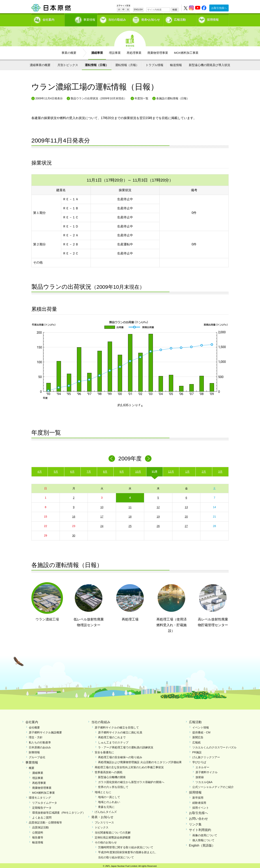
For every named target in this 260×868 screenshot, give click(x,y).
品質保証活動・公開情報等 (45, 821)
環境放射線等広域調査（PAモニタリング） (59, 811)
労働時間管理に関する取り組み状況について (126, 846)
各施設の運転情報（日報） (173, 97)
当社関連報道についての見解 (113, 831)
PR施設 (197, 751)
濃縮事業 (97, 51)
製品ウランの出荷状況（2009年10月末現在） (99, 97)
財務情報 (34, 751)
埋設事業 (115, 51)
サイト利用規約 (200, 828)
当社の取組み (117, 19)
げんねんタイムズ (106, 810)
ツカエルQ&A (204, 781)
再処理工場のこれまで (112, 736)
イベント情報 (201, 726)
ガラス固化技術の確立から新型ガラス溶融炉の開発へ (131, 781)
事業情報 (81, 19)
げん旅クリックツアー (206, 756)
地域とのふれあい (109, 801)
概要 (32, 766)
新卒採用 (198, 796)
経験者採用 (199, 801)
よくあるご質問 (42, 816)
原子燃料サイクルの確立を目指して (117, 726)
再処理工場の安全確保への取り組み (120, 756)
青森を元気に (106, 806)
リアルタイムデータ (45, 801)
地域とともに (103, 791)
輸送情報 (176, 64)
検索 (175, 10)
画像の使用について (205, 834)
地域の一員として (109, 796)
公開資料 (38, 831)
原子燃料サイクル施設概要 (45, 731)
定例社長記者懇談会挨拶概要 (113, 836)
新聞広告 (198, 736)
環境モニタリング (40, 796)
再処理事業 (134, 51)
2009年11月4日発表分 (49, 97)
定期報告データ (42, 806)
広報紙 (196, 741)
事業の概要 (69, 51)
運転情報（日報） (97, 64)
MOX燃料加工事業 (186, 51)
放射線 (200, 776)
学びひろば (199, 761)
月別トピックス (68, 64)
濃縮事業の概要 (40, 64)
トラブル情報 (154, 64)
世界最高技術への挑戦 (108, 771)
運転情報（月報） (127, 64)
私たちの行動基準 (40, 741)
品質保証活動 (40, 826)
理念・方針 (36, 736)
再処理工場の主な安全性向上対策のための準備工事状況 (129, 766)
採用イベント (201, 806)
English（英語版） (202, 844)
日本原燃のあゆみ (40, 746)
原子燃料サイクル (207, 771)
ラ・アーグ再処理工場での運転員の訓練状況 (126, 746)
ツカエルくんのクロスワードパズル (214, 746)
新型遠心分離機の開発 (112, 776)
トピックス (102, 826)
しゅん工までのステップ (113, 741)
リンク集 (195, 823)
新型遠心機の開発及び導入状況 (209, 64)
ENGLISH (138, 10)
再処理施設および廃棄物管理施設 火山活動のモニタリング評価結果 (140, 761)
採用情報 (213, 19)
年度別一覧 (141, 97)
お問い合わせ (198, 817)
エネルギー (202, 766)
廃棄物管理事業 (158, 51)
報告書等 (38, 836)
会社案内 (49, 19)
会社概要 (34, 726)
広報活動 (180, 19)
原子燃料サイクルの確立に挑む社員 (120, 731)
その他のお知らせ (106, 841)
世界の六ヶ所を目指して (113, 786)
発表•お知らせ (151, 19)
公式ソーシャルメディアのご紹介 (213, 786)
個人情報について (203, 839)
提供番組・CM (201, 731)
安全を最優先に (104, 751)
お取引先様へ (219, 8)
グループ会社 (37, 756)
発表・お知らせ (102, 816)
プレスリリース (104, 821)
